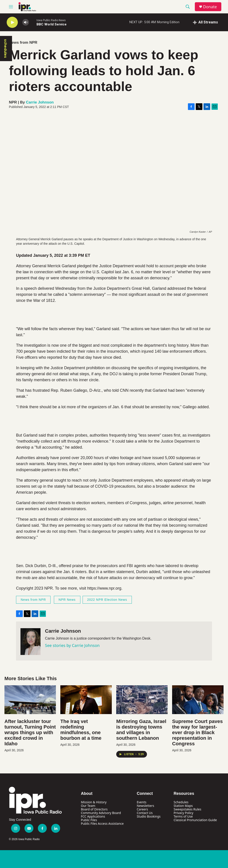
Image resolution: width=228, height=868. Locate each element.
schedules (6, 49)
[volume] (26, 22)
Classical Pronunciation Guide (195, 820)
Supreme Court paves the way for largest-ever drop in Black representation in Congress (197, 732)
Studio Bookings (149, 816)
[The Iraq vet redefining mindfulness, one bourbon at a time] (86, 700)
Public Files (89, 820)
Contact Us (145, 813)
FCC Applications (93, 816)
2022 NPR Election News (107, 600)
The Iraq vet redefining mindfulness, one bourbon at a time (81, 730)
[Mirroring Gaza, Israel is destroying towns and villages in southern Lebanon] (142, 700)
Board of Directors (94, 809)
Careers (142, 809)
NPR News (67, 600)
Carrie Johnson (40, 102)
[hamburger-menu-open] (11, 7)
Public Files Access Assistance (102, 823)
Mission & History (94, 802)
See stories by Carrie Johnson (72, 645)
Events (141, 802)
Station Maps (183, 806)
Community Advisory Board (101, 813)
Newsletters (145, 806)
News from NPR (23, 42)
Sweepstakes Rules (187, 809)
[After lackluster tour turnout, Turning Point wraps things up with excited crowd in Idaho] (30, 700)
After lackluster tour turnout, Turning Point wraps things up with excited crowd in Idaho (30, 732)
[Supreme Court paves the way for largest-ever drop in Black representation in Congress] (198, 700)
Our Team (88, 806)
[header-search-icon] (188, 7)
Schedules (181, 802)
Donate (210, 7)
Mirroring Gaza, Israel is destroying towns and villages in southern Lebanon (141, 730)
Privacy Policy (183, 813)
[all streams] (205, 22)
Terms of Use (183, 816)
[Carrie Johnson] (31, 642)
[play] (12, 22)
